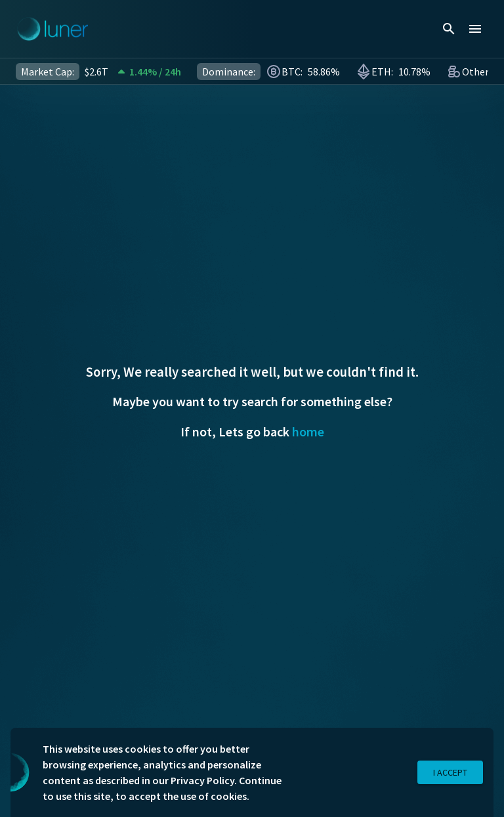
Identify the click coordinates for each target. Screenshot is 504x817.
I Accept (450, 773)
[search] (449, 29)
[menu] (475, 29)
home (308, 431)
